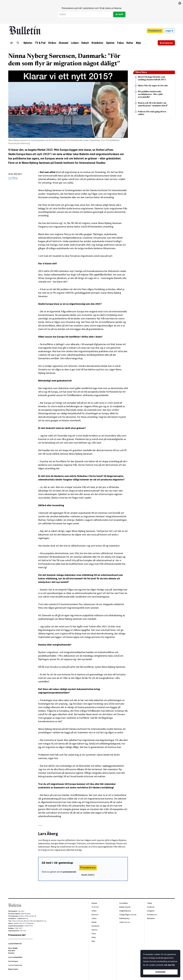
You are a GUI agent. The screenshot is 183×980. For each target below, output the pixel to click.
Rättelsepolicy (124, 918)
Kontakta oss (152, 915)
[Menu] (11, 43)
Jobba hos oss (125, 922)
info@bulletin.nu (23, 918)
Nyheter (28, 43)
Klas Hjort (12, 951)
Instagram (151, 911)
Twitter (150, 903)
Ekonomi (64, 43)
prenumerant (70, 872)
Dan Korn (11, 953)
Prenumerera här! (17, 935)
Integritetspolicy (125, 911)
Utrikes (52, 43)
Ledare (75, 43)
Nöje (138, 43)
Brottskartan (166, 43)
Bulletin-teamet (125, 907)
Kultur (130, 43)
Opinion (110, 43)
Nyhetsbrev (151, 918)
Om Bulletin (124, 903)
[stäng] (180, 3)
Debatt (85, 43)
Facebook (151, 907)
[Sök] (18, 43)
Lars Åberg (13, 178)
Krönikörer (97, 43)
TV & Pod (40, 43)
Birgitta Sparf (13, 969)
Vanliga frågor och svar (128, 915)
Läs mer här (169, 965)
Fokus (120, 43)
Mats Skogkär (13, 948)
